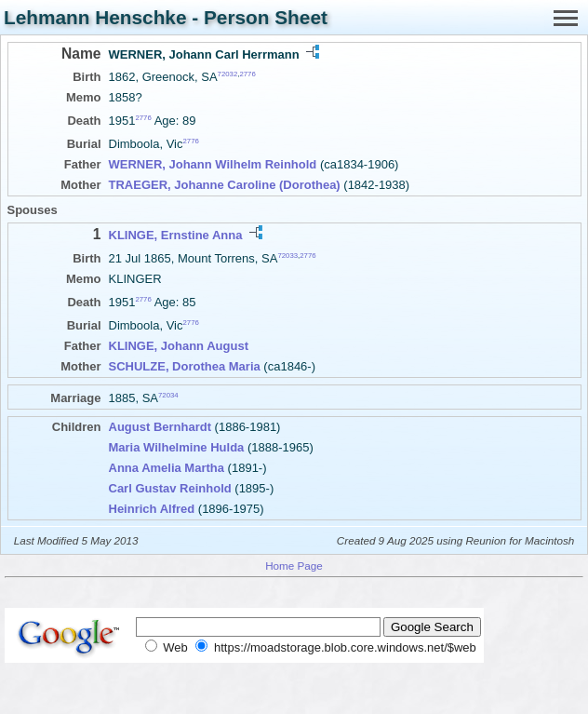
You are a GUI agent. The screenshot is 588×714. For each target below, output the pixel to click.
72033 (287, 255)
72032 (228, 74)
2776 (247, 74)
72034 (168, 395)
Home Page (294, 566)
